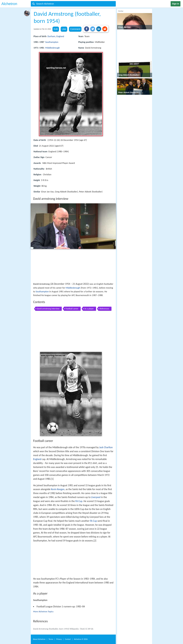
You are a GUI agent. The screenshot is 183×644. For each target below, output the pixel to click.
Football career (72, 309)
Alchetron (9, 4)
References (104, 309)
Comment (75, 29)
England (60, 36)
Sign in (176, 4)
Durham (51, 36)
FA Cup (79, 501)
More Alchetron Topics (43, 612)
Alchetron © (81, 639)
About (39, 639)
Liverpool (96, 497)
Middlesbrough (53, 48)
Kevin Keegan (58, 489)
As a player (89, 309)
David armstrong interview (48, 309)
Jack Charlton (106, 447)
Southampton (52, 42)
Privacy (59, 639)
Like (64, 29)
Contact (68, 639)
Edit (56, 29)
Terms (51, 639)
